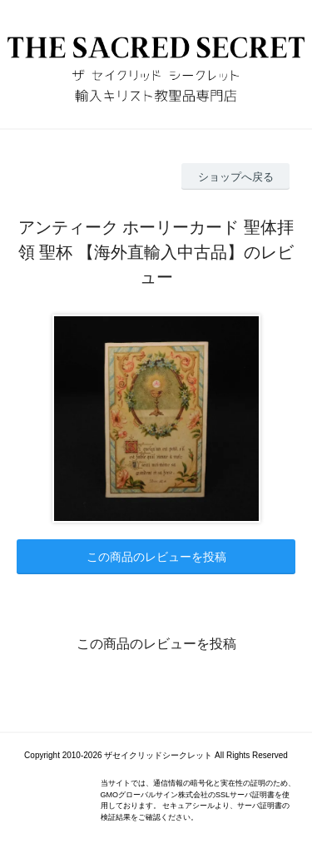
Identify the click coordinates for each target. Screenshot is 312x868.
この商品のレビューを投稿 (156, 557)
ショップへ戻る (236, 177)
